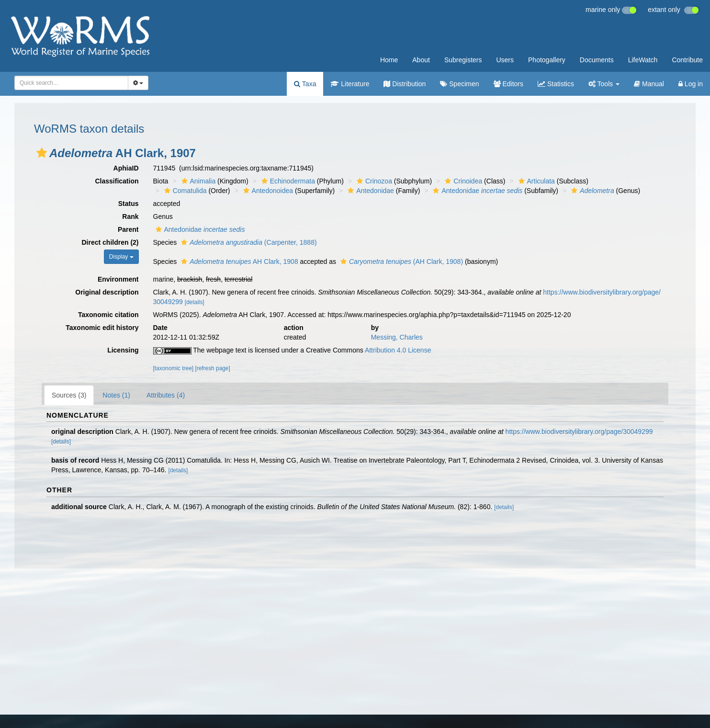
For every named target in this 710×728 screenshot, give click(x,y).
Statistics (556, 84)
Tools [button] (604, 84)
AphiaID (126, 168)
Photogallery (547, 60)
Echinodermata (287, 181)
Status (129, 204)
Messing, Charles (397, 337)
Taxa (305, 84)
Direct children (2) (110, 242)
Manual (649, 84)
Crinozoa (373, 181)
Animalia (197, 181)
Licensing (123, 350)
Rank (130, 216)
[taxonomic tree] (174, 368)
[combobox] (71, 83)
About (421, 60)
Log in (691, 84)
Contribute (687, 60)
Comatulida (184, 191)
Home (389, 60)
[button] (42, 153)
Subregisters (463, 60)
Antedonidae (370, 191)
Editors (508, 84)
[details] (195, 302)
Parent (128, 229)
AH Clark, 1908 (238, 262)
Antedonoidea (267, 191)
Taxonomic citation (108, 315)
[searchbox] (70, 83)
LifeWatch (643, 60)
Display (121, 257)
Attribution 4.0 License (398, 350)
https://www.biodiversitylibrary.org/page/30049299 (579, 432)
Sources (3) (69, 395)
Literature (350, 84)
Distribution (405, 84)
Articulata (535, 181)
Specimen (459, 84)
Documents (597, 60)
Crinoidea (462, 181)
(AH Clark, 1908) (400, 262)
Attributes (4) (166, 395)
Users (505, 60)
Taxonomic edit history (102, 328)
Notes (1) (116, 395)
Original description (107, 292)
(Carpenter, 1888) (248, 242)
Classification (117, 181)
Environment (118, 279)
